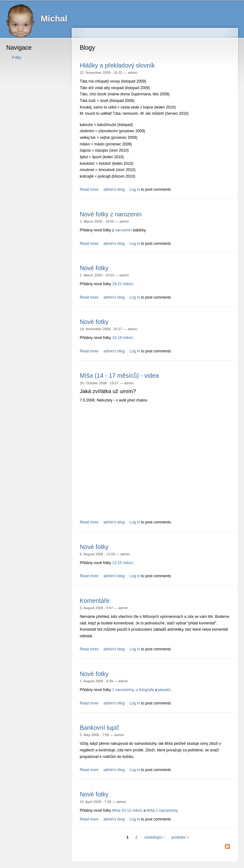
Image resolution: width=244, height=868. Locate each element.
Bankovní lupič (99, 728)
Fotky (17, 58)
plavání (164, 690)
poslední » (180, 837)
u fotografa (145, 690)
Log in (135, 189)
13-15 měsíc (122, 563)
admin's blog (114, 189)
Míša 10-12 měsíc (127, 810)
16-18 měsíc (122, 338)
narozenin (123, 230)
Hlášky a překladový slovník (117, 65)
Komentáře (95, 601)
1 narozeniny (123, 690)
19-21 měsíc (122, 284)
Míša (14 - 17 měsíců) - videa (119, 376)
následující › (155, 837)
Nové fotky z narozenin (111, 214)
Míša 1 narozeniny (162, 810)
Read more (89, 189)
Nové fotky (94, 268)
